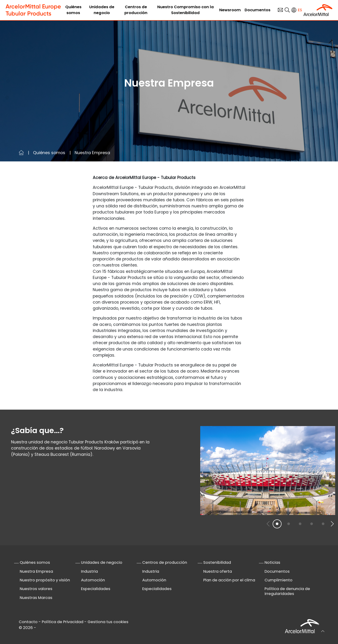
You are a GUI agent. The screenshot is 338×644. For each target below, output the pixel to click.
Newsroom (230, 10)
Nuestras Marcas (36, 598)
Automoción (93, 580)
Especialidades (96, 589)
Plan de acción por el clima (229, 580)
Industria (89, 571)
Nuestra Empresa (36, 571)
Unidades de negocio (102, 10)
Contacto (28, 622)
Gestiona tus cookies (108, 622)
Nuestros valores (36, 589)
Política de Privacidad (63, 622)
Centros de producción (136, 10)
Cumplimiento (278, 580)
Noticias (272, 562)
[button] (332, 524)
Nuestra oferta (218, 571)
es (300, 10)
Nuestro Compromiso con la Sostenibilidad (186, 10)
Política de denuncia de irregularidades (287, 591)
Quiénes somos (73, 10)
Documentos (257, 10)
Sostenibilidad (217, 562)
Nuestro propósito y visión (45, 580)
